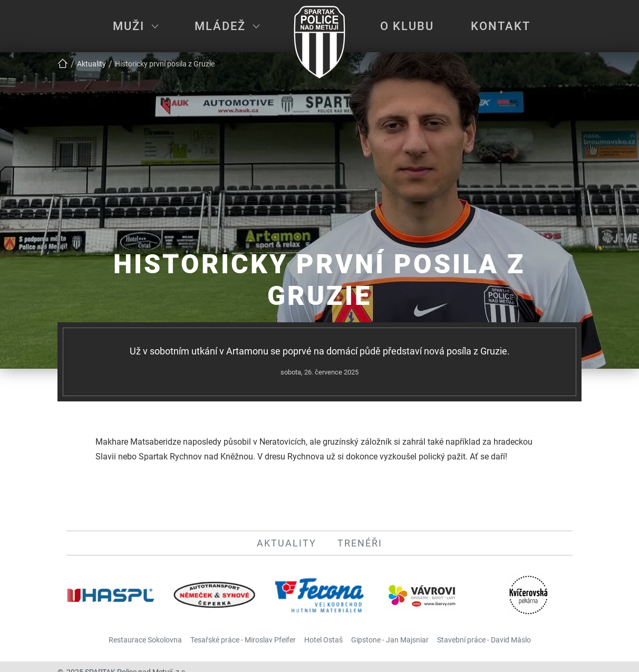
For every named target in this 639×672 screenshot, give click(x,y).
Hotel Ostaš (323, 640)
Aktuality (287, 543)
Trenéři (360, 543)
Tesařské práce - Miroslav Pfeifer (243, 640)
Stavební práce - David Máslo (484, 640)
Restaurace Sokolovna (145, 640)
